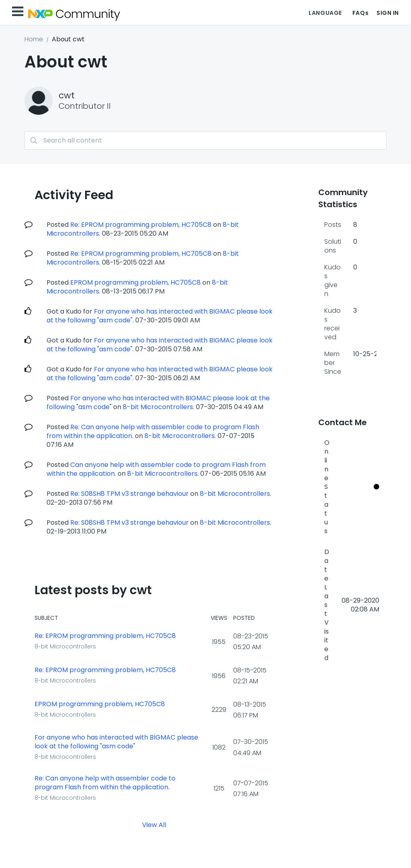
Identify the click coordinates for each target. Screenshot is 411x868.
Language (325, 13)
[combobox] (205, 140)
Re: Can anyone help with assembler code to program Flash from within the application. (105, 783)
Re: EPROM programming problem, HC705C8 (141, 225)
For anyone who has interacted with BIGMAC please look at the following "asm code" (116, 742)
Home (34, 39)
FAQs (360, 13)
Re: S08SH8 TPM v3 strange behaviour (129, 494)
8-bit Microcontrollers (158, 407)
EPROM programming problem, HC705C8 (135, 282)
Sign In (388, 13)
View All (154, 824)
